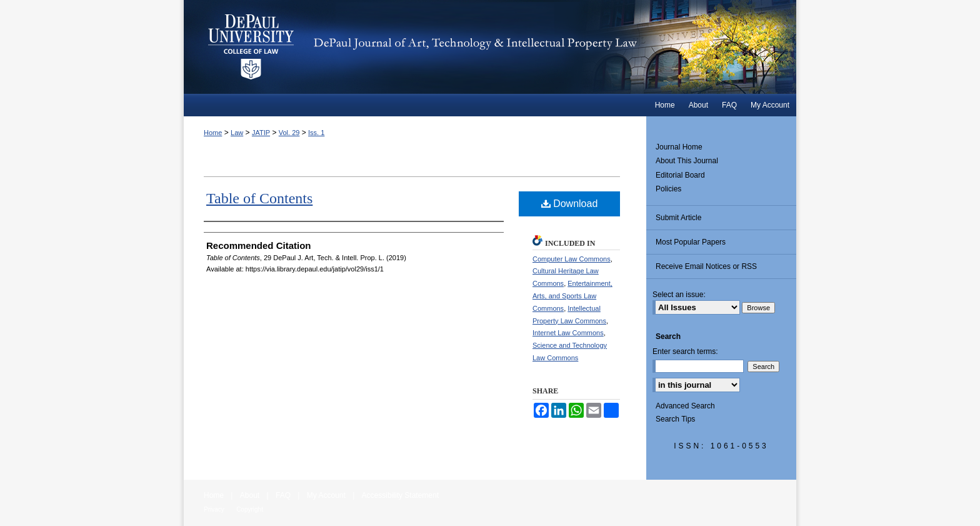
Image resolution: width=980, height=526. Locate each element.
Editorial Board (680, 175)
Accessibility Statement (400, 495)
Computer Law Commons (572, 259)
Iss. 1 (316, 133)
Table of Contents (259, 198)
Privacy (214, 509)
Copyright (250, 509)
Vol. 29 (289, 133)
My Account (326, 495)
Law (237, 133)
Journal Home (679, 147)
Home (213, 133)
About (250, 495)
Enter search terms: (685, 352)
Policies (668, 189)
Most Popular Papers (691, 242)
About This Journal (687, 161)
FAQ (283, 495)
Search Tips (675, 419)
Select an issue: (679, 295)
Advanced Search (685, 406)
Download (570, 204)
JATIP (261, 133)
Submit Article (678, 218)
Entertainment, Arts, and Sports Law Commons (572, 296)
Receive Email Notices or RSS (706, 266)
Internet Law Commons (568, 333)
